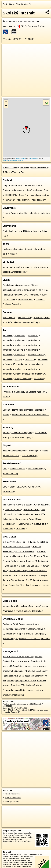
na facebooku (20, 833)
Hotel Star (33, 213)
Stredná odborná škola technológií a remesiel (23, 410)
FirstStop (35, 487)
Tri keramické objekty (22, 433)
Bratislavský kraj (10, 167)
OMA (12, 4)
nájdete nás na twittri (13, 794)
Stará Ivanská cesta (38, 606)
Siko (46, 190)
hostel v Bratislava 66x (29, 671)
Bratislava (24, 167)
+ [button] (6, 102)
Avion (13, 213)
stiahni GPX (7, 710)
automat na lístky (30, 322)
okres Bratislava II (39, 167)
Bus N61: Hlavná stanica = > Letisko (32, 585)
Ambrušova (8, 611)
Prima (5, 213)
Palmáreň (9, 200)
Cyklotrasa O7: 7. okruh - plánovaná (33, 639)
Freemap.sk (34, 158)
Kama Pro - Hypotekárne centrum (34, 195)
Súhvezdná (8, 529)
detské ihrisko (31, 249)
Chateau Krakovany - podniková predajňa (22, 190)
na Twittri (26, 835)
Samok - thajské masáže (22, 185)
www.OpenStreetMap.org (33, 854)
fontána (6, 433)
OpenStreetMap (21, 158)
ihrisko (6, 249)
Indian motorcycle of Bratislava (30, 374)
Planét (20, 524)
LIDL (39, 185)
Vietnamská (8, 606)
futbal (12, 254)
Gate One (45, 213)
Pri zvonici (21, 529)
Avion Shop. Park (41, 318)
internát (22, 213)
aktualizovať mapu (17, 704)
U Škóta (27, 231)
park (5, 267)
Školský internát (23, 4)
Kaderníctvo (22, 200)
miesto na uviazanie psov (35, 267)
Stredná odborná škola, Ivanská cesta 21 (31, 415)
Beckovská (36, 611)
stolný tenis (17, 249)
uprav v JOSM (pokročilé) (34, 704)
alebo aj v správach (12, 802)
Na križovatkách (12, 322)
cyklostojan (34, 451)
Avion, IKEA (40, 514)
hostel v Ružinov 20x (12, 666)
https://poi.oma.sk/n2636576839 (13, 160)
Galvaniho (7, 519)
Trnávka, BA (18, 172)
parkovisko (8, 336)
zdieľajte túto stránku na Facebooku (17, 834)
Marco (36, 231)
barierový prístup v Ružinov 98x (22, 680)
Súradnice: (8, 39)
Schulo (6, 415)
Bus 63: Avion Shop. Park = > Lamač (19, 542)
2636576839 (7, 706)
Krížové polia (40, 524)
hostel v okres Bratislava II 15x (32, 661)
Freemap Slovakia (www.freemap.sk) (16, 860)
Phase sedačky (38, 200)
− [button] (6, 106)
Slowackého (20, 519)
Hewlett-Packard (25, 299)
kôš (40, 290)
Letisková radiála (36, 629)
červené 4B (10, 364)
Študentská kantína (11, 231)
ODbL (31, 856)
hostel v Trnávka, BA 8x (13, 657)
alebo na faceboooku (13, 798)
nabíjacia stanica (36, 355)
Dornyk (19, 359)
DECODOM (10, 195)
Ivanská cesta (11, 26)
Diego (5, 185)
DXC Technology (31, 295)
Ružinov (6, 172)
